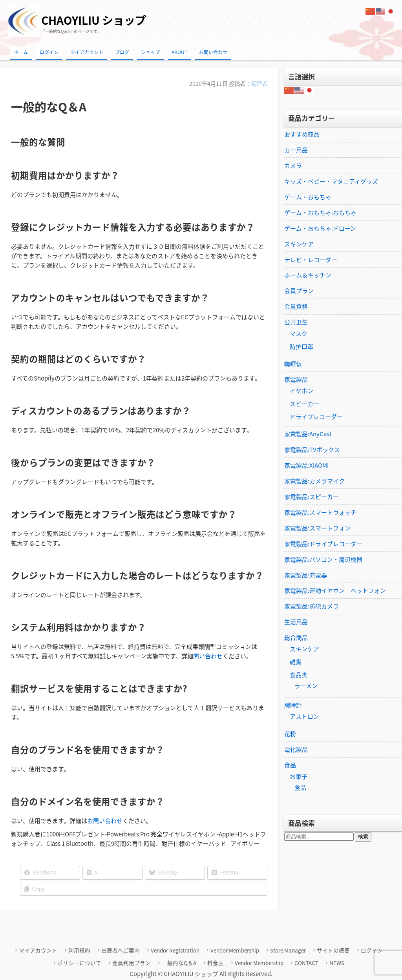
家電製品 (296, 380)
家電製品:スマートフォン (317, 528)
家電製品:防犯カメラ (312, 607)
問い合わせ (208, 656)
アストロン (304, 717)
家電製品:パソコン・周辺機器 (323, 560)
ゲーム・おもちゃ (308, 197)
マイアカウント (87, 52)
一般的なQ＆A (179, 962)
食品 (290, 766)
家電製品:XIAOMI (306, 466)
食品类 (299, 676)
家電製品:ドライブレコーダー (323, 544)
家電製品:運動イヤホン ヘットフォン (335, 591)
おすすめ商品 (302, 134)
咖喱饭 (293, 364)
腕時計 (293, 706)
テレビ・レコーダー (311, 260)
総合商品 (296, 638)
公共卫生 (296, 322)
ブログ (122, 52)
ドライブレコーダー (316, 417)
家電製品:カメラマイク (314, 481)
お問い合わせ (213, 52)
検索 (363, 837)
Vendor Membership (235, 950)
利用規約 (80, 950)
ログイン (49, 52)
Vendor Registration (175, 950)
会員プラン (299, 291)
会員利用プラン (132, 962)
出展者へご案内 (121, 950)
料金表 (216, 962)
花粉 (290, 734)
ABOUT (179, 52)
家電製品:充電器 (306, 576)
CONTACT (306, 962)
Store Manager (288, 950)
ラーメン (306, 687)
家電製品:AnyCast (308, 434)
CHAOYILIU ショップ (94, 20)
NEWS (336, 962)
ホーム (21, 52)
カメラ (293, 166)
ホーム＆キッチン (308, 275)
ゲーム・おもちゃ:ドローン (320, 228)
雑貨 (296, 663)
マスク (299, 334)
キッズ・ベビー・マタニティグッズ (331, 181)
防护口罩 (301, 347)
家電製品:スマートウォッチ (320, 513)
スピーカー (304, 404)
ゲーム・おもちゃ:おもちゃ (320, 213)
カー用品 (296, 150)
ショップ (150, 52)
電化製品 (296, 750)
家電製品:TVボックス (312, 450)
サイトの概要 (333, 950)
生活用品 (296, 623)
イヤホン (301, 391)
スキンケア (299, 244)
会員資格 (296, 307)
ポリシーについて (80, 962)
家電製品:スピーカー (312, 497)
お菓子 (299, 777)
